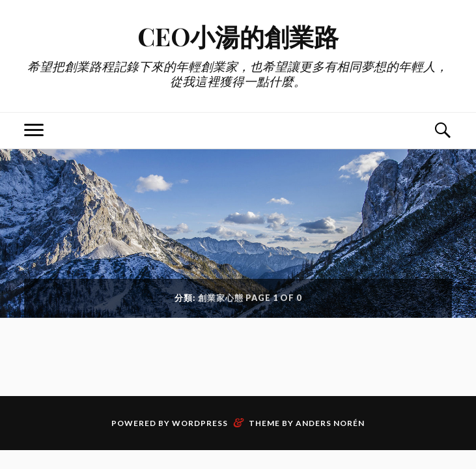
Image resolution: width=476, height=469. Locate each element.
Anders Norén (330, 423)
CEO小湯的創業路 (238, 36)
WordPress (200, 423)
